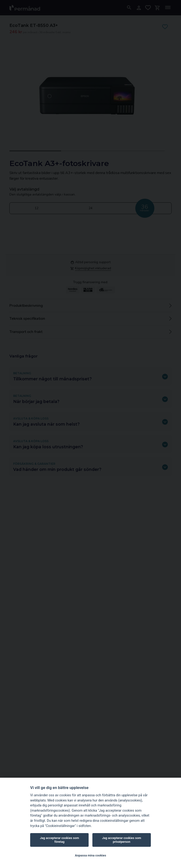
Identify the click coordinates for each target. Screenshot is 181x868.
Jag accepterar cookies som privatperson (122, 840)
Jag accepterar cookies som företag (59, 840)
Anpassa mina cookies (90, 855)
